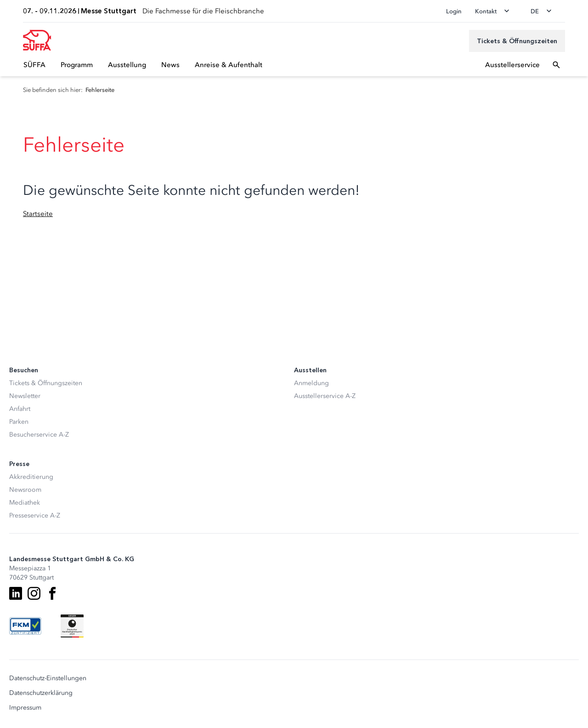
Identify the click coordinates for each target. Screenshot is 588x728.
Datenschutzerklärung (41, 693)
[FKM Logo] (25, 626)
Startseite (38, 214)
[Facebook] (52, 593)
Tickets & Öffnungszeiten (46, 383)
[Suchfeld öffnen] (556, 65)
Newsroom (25, 490)
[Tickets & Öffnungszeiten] (517, 41)
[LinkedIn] (16, 593)
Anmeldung (311, 383)
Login (454, 11)
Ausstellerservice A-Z (325, 396)
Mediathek (25, 503)
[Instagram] (34, 593)
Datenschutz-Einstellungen (48, 678)
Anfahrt (20, 409)
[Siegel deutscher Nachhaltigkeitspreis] (72, 626)
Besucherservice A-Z (39, 435)
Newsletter (25, 396)
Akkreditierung (31, 477)
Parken (19, 422)
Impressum (25, 708)
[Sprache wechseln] (544, 11)
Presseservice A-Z (35, 515)
